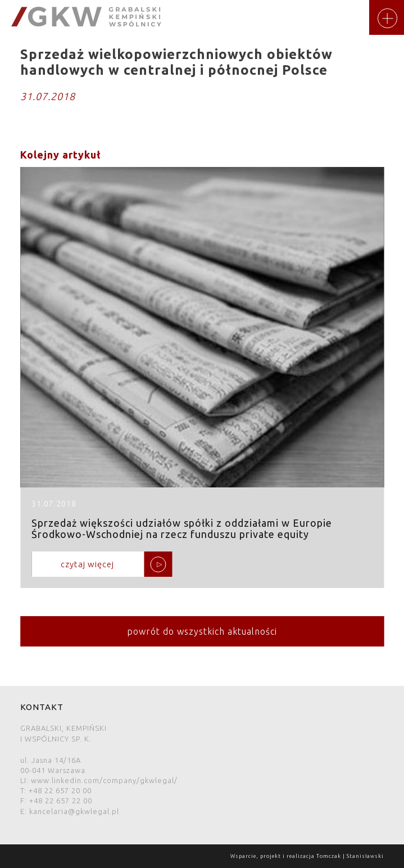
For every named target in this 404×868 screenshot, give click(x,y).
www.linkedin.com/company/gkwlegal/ (104, 780)
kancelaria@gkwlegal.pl (74, 811)
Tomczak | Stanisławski (350, 856)
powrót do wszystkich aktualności (202, 631)
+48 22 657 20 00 (60, 790)
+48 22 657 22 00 (61, 801)
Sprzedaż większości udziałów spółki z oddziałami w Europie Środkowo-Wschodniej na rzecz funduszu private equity (202, 378)
